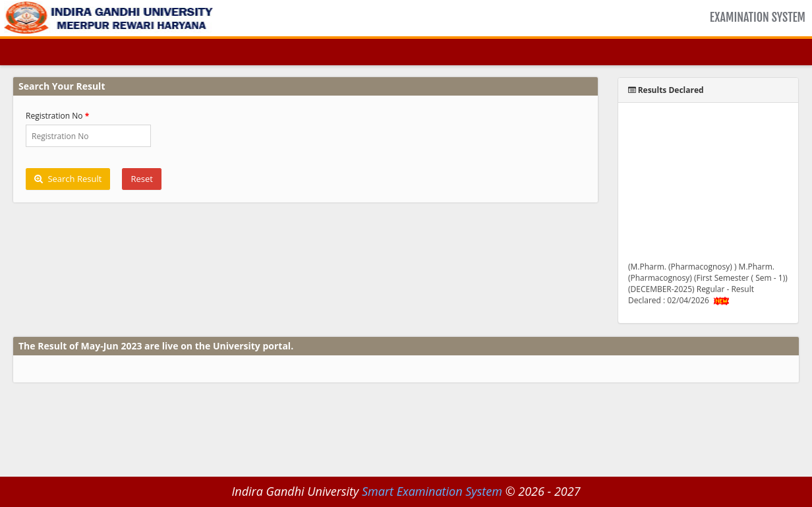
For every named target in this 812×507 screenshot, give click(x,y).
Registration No (54, 116)
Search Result (68, 179)
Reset (141, 179)
